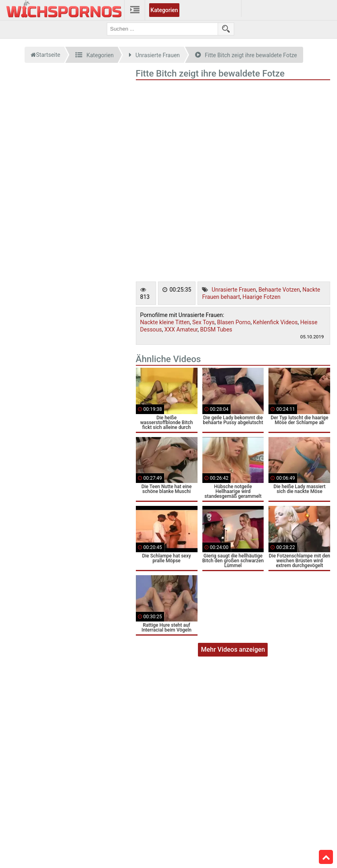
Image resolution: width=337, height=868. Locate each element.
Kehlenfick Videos (276, 322)
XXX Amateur (181, 329)
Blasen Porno (234, 322)
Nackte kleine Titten (165, 322)
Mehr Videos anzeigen (233, 649)
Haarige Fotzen (262, 297)
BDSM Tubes (216, 329)
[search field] (162, 29)
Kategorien (164, 10)
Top (326, 857)
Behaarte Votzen (279, 290)
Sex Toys (203, 322)
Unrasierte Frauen (234, 290)
